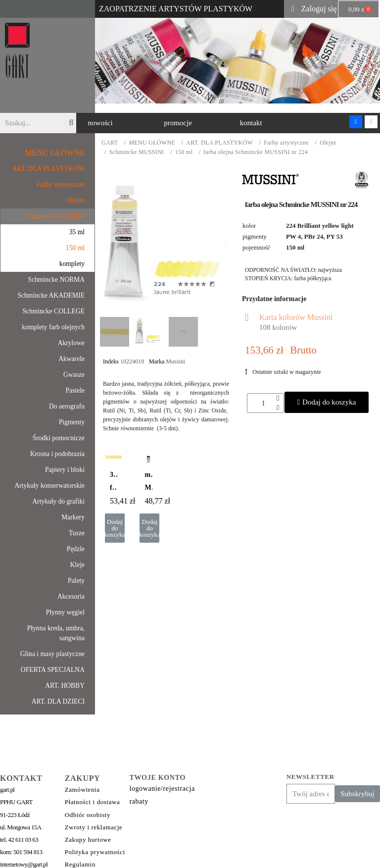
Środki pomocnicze (59, 438)
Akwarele (71, 359)
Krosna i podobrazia (57, 454)
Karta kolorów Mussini (296, 317)
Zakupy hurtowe (88, 840)
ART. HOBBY (65, 686)
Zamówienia (82, 790)
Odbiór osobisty (88, 815)
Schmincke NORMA (56, 280)
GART (110, 143)
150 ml (184, 152)
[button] (100, 123)
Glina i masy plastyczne (52, 654)
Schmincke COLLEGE (53, 311)
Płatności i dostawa (93, 802)
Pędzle (76, 549)
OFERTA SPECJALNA (53, 670)
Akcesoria (71, 596)
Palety (76, 581)
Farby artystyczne (286, 143)
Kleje (77, 565)
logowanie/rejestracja (162, 789)
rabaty (139, 801)
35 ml (77, 232)
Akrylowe (71, 343)
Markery (73, 517)
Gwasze (74, 375)
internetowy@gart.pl (24, 864)
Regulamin (80, 864)
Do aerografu (67, 406)
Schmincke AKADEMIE (51, 295)
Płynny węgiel (65, 612)
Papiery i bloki (65, 470)
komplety (72, 264)
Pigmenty (72, 422)
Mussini (175, 361)
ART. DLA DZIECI (58, 701)
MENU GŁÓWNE (152, 143)
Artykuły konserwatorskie (49, 485)
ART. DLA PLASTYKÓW (219, 143)
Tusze (77, 533)
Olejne (328, 143)
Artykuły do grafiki (58, 501)
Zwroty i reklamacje (94, 827)
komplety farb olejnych (53, 327)
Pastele (75, 390)
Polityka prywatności (95, 852)
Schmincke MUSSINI (137, 152)
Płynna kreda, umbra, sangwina (56, 633)
